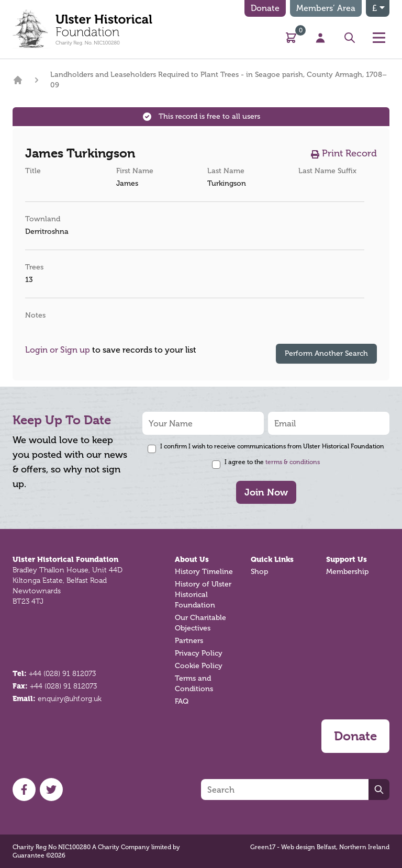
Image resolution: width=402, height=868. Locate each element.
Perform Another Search (326, 353)
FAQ (182, 701)
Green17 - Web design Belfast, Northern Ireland (320, 847)
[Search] (285, 790)
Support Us (347, 559)
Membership (347, 572)
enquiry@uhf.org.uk (70, 698)
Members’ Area (326, 8)
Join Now (266, 492)
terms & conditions (293, 462)
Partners (189, 641)
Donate (265, 8)
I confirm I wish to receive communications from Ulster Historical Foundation (272, 446)
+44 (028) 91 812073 (62, 673)
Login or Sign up (58, 350)
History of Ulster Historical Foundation (203, 595)
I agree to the (272, 462)
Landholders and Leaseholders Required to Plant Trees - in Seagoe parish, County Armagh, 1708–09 (219, 80)
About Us (192, 559)
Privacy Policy (199, 653)
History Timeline (204, 572)
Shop (259, 572)
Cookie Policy (199, 666)
